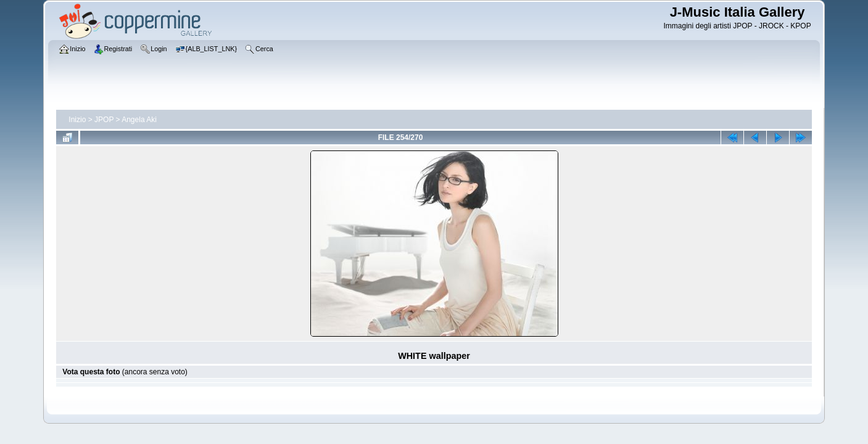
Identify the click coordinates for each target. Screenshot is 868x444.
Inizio (77, 120)
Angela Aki (139, 120)
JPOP (104, 120)
